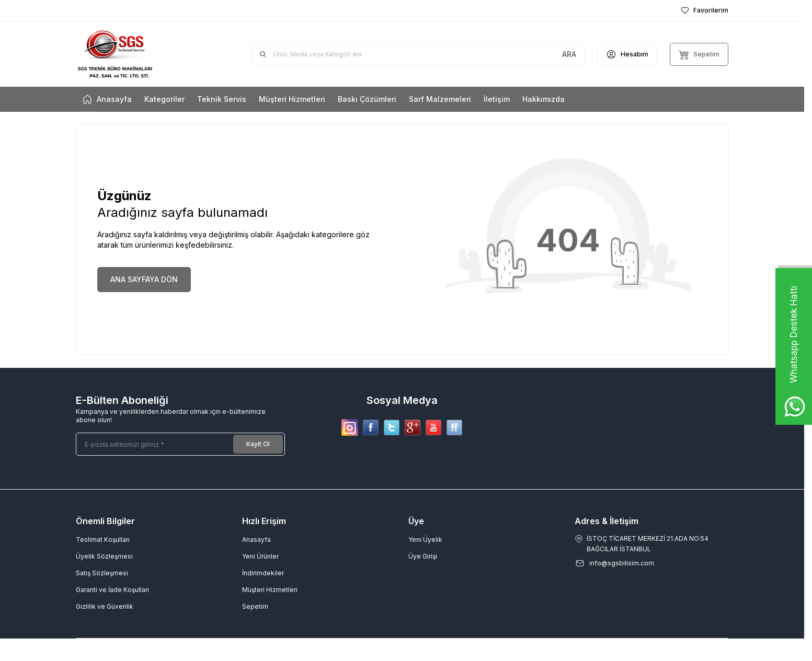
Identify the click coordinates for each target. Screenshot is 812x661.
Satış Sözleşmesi (102, 573)
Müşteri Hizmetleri (270, 590)
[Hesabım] (627, 54)
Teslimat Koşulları (103, 540)
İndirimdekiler (263, 573)
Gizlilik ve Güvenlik (105, 606)
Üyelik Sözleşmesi (104, 556)
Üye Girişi (423, 556)
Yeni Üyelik (425, 540)
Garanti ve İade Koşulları (112, 590)
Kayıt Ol (258, 444)
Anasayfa (256, 540)
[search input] (418, 54)
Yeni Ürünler (260, 556)
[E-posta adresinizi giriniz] (180, 444)
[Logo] (139, 54)
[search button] (569, 54)
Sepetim (255, 606)
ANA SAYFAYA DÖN (144, 279)
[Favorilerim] (705, 10)
